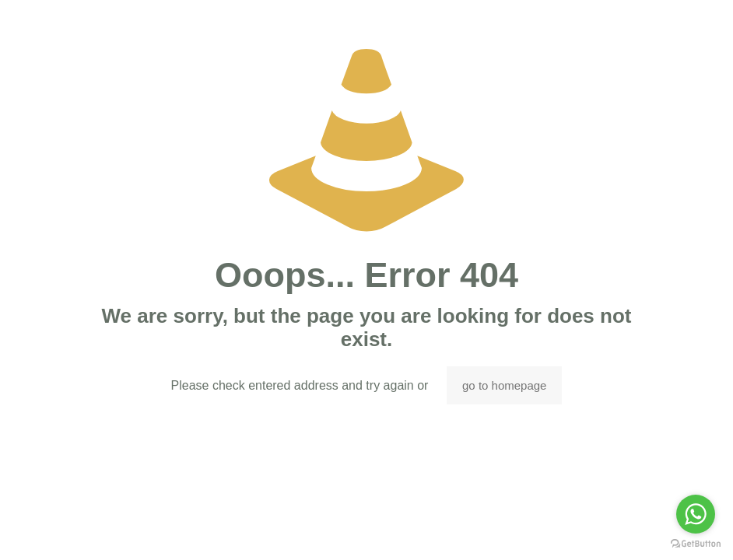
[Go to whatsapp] (696, 514)
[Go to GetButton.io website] (696, 544)
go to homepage (504, 385)
